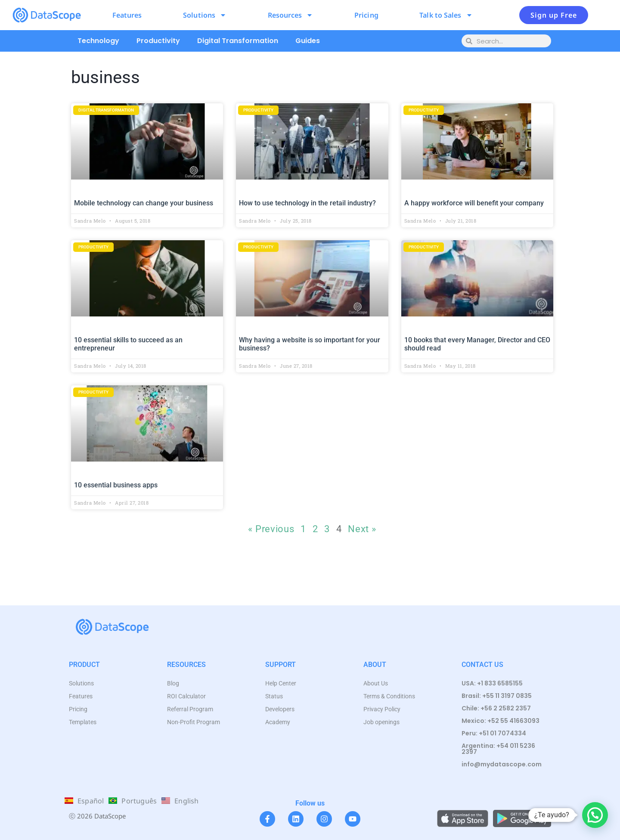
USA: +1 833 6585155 (492, 683)
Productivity (158, 41)
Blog (173, 683)
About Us (376, 683)
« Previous (271, 529)
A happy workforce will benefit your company (474, 203)
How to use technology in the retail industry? (307, 203)
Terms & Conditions (389, 696)
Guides (308, 41)
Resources (291, 15)
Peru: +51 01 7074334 (494, 733)
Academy (278, 722)
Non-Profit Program (194, 722)
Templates (83, 722)
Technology (98, 41)
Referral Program (190, 709)
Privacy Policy (382, 709)
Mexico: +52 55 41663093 (501, 721)
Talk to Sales (446, 15)
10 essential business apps (116, 485)
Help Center (281, 683)
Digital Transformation (238, 41)
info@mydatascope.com (502, 764)
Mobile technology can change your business (144, 203)
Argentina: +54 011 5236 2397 (498, 749)
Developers (280, 709)
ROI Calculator (186, 696)
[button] (595, 815)
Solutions (205, 15)
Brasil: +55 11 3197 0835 (497, 696)
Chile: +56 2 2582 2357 (496, 708)
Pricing (366, 15)
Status (274, 696)
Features (127, 15)
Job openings (381, 722)
